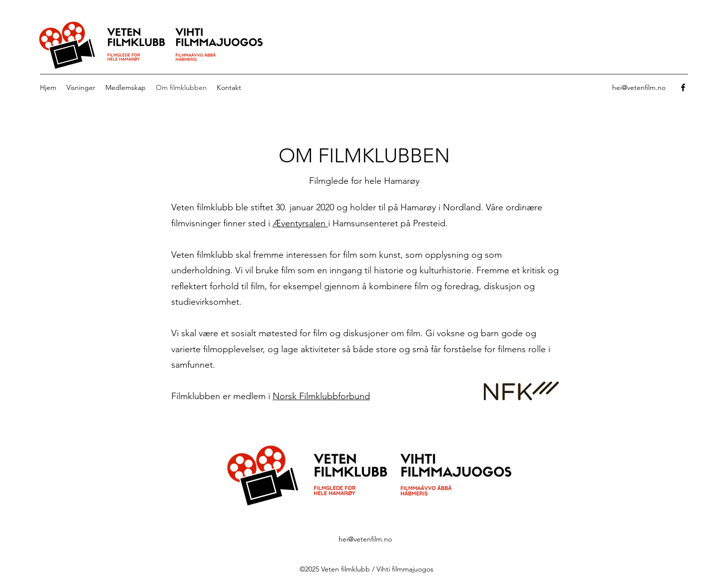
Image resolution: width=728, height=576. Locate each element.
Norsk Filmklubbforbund (321, 396)
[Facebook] (683, 87)
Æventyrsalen (300, 223)
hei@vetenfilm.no (639, 87)
